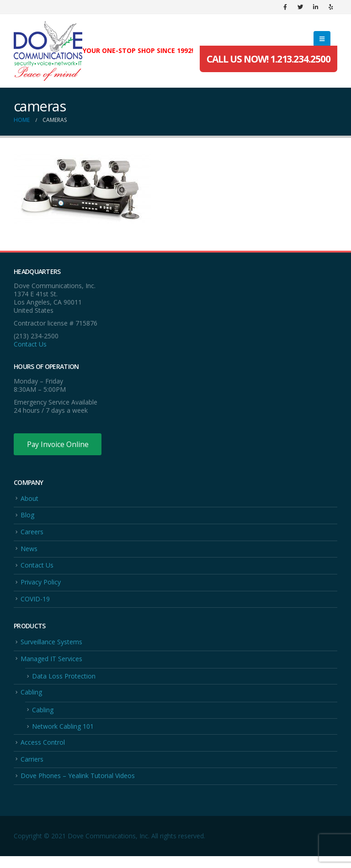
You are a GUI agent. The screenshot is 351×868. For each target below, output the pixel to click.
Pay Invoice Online (58, 444)
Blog (27, 517)
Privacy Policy (41, 587)
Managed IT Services (51, 665)
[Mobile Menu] (322, 39)
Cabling (31, 700)
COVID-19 (35, 604)
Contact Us (30, 344)
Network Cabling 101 (63, 736)
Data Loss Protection (64, 683)
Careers (32, 534)
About (29, 499)
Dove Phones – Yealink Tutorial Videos (78, 787)
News (29, 551)
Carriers (32, 770)
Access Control (43, 752)
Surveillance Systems (51, 648)
